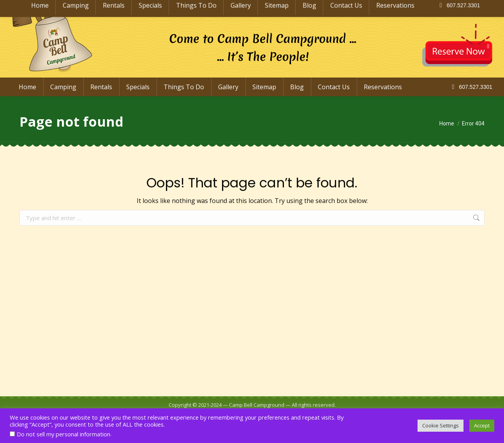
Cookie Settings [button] (441, 425)
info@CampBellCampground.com (438, 7)
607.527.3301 (471, 87)
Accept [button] (482, 425)
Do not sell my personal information (63, 434)
